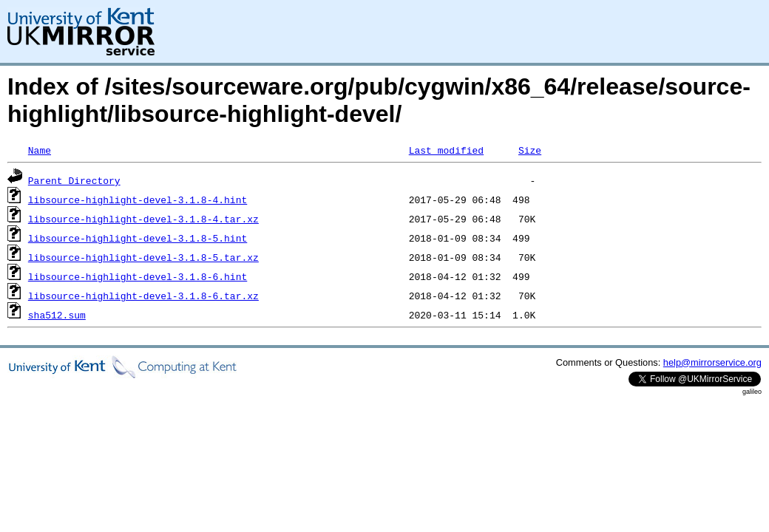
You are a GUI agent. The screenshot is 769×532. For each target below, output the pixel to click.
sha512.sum (57, 315)
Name (40, 150)
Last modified (446, 150)
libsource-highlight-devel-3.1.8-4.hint (138, 199)
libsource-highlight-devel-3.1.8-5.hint (138, 238)
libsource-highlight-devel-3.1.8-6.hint (138, 276)
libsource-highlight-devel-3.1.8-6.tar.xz (143, 296)
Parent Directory (74, 180)
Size (530, 150)
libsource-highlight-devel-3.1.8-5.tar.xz (143, 257)
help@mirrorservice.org (712, 362)
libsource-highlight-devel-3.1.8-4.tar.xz (143, 219)
